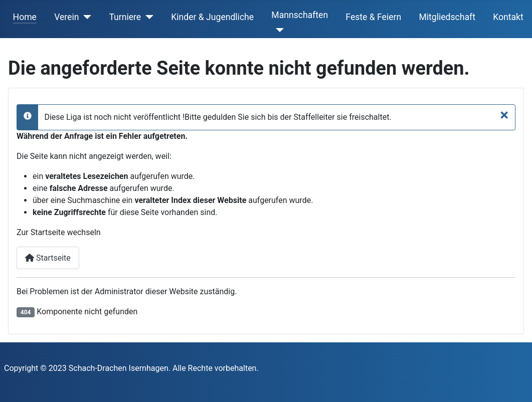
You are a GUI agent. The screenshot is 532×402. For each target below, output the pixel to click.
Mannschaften (300, 15)
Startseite (48, 258)
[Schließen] (504, 114)
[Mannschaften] (278, 30)
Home (25, 17)
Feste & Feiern (373, 17)
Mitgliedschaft (447, 17)
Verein (66, 17)
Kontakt (508, 17)
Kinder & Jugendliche (212, 17)
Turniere (125, 17)
